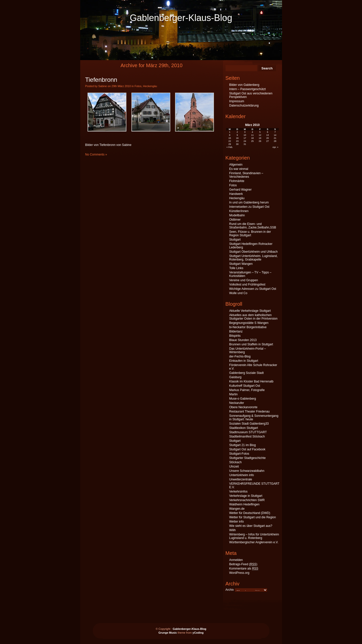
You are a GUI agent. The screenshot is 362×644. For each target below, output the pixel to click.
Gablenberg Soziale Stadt (247, 373)
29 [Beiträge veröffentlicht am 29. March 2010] (230, 144)
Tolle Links (236, 268)
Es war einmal (239, 169)
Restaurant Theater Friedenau (250, 411)
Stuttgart (235, 240)
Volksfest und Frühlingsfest (247, 285)
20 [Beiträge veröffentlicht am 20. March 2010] (267, 138)
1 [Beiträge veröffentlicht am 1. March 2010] (230, 132)
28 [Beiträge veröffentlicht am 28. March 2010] (275, 141)
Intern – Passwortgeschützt (248, 89)
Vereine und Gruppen (244, 280)
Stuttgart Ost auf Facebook (247, 449)
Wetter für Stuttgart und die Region (253, 517)
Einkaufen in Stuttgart (244, 361)
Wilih (233, 530)
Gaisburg (235, 377)
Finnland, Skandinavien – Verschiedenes (246, 175)
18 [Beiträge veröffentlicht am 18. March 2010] (252, 138)
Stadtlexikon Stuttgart (244, 428)
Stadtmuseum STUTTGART (248, 432)
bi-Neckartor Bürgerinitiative (248, 327)
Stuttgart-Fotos (239, 454)
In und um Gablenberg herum (249, 202)
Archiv (230, 590)
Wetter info (237, 522)
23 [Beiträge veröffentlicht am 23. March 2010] (237, 141)
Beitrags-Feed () (243, 564)
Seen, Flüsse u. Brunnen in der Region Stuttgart (250, 234)
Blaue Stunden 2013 (243, 340)
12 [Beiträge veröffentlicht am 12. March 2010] (260, 135)
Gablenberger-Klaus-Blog (181, 18)
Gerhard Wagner (241, 190)
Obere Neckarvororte (243, 407)
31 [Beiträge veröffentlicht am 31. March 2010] (245, 144)
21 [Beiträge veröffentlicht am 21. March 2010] (275, 138)
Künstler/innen (239, 211)
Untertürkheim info (242, 475)
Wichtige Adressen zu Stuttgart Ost (253, 289)
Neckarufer (237, 403)
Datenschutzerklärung (244, 106)
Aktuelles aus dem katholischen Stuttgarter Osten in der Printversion (253, 317)
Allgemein (236, 165)
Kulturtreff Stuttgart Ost (245, 386)
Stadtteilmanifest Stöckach (247, 436)
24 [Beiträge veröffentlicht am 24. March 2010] (245, 141)
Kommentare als (244, 569)
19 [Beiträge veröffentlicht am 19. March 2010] (260, 138)
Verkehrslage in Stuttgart (246, 496)
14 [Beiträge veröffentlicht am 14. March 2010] (275, 135)
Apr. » (275, 147)
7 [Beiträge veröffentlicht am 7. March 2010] (275, 132)
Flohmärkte (237, 181)
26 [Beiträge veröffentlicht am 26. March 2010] (260, 141)
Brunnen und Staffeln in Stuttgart (251, 344)
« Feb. (230, 147)
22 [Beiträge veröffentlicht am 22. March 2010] (230, 141)
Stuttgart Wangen (241, 264)
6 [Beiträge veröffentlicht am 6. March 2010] (268, 132)
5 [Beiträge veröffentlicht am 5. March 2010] (260, 132)
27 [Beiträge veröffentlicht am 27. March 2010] (267, 141)
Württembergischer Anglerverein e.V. (254, 542)
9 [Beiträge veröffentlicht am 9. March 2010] (237, 135)
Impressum (237, 101)
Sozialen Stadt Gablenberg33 (249, 424)
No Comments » (96, 154)
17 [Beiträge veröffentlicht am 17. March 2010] (245, 138)
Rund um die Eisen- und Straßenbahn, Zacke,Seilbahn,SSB (253, 226)
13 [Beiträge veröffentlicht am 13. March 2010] (267, 135)
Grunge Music (168, 633)
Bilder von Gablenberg (244, 85)
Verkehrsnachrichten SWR (247, 500)
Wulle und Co (238, 293)
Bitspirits (235, 336)
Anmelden (236, 560)
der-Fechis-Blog (240, 356)
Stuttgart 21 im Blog (243, 445)
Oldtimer (235, 220)
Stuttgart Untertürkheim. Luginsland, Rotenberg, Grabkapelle (254, 258)
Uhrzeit (234, 467)
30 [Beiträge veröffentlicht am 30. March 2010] (237, 144)
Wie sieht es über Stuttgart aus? (251, 526)
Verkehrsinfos (239, 492)
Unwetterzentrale (241, 479)
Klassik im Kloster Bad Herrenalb (251, 381)
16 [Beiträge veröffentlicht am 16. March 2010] (237, 138)
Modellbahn (237, 215)
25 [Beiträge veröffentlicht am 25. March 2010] (252, 141)
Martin (233, 394)
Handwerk (236, 194)
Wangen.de (237, 509)
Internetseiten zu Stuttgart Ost (249, 207)
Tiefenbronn (101, 80)
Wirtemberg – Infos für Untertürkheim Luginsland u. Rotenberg (254, 536)
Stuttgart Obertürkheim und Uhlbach (254, 252)
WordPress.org (239, 573)
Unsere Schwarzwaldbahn (247, 471)
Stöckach (235, 462)
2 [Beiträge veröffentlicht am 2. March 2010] (237, 132)
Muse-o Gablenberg (243, 399)
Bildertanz (236, 331)
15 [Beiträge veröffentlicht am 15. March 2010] (230, 138)
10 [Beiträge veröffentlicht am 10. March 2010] (245, 135)
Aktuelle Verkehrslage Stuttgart (250, 311)
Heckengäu (150, 86)
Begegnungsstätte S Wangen (249, 323)
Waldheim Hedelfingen (244, 504)
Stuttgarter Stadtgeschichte (248, 458)
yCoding (198, 633)
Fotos (138, 86)
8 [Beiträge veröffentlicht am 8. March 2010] (230, 135)
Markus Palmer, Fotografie (247, 390)
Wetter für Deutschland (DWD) (250, 513)
